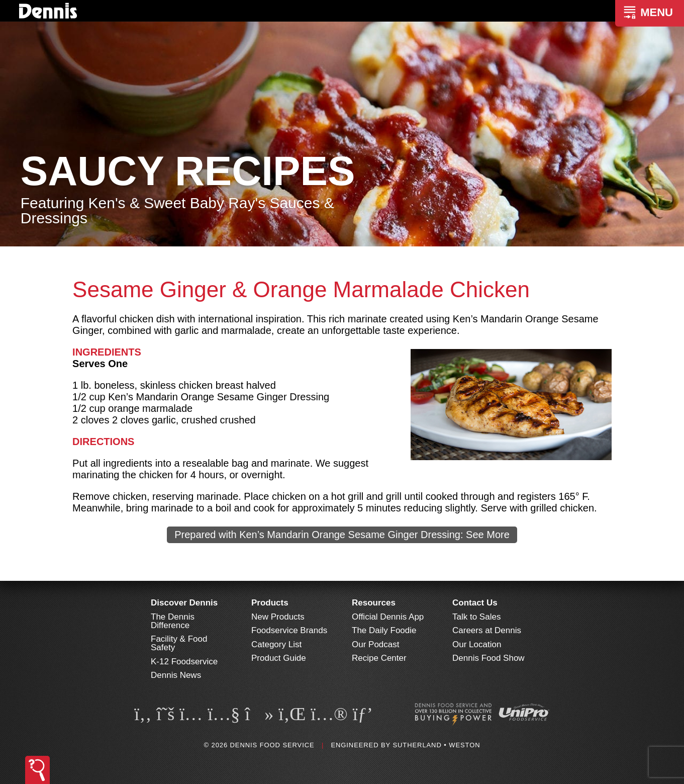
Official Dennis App (388, 617)
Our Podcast (376, 644)
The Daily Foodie (384, 630)
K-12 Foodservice (184, 662)
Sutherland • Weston (436, 745)
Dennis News (176, 675)
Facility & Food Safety (179, 643)
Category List (276, 644)
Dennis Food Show (488, 658)
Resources (374, 603)
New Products (278, 617)
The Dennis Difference (173, 621)
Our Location (477, 644)
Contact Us (475, 603)
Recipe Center (379, 658)
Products (270, 603)
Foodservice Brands (289, 630)
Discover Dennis (184, 603)
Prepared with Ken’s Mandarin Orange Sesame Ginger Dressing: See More (342, 535)
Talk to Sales (476, 617)
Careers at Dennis (487, 630)
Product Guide (279, 658)
